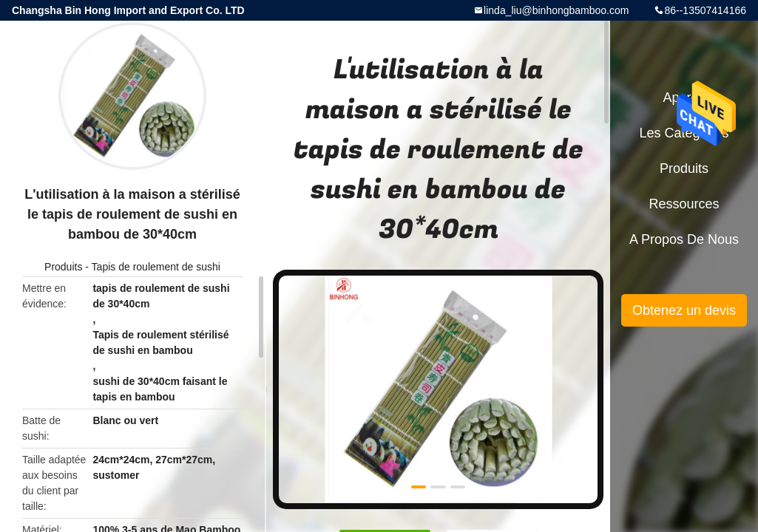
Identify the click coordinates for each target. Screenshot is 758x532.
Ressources (684, 204)
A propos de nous (684, 239)
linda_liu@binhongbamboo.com (556, 10)
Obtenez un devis (684, 310)
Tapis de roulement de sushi (156, 267)
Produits (63, 267)
